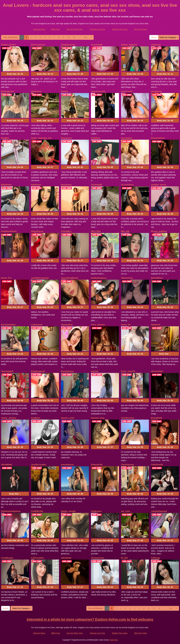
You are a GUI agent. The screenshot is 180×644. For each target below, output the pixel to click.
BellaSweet (6, 185)
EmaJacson (67, 138)
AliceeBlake (7, 465)
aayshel (95, 371)
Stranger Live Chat (97, 29)
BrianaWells (157, 418)
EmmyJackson (158, 138)
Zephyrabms (67, 325)
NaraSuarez (66, 185)
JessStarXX (156, 91)
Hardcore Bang (39, 29)
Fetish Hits (114, 640)
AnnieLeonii (127, 91)
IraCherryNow (38, 558)
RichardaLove (8, 91)
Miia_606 (125, 231)
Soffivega (155, 558)
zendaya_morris (159, 185)
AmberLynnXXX (9, 45)
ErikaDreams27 (38, 371)
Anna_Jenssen (98, 325)
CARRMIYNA (37, 511)
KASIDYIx (96, 138)
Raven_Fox (6, 278)
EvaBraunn (96, 511)
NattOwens (36, 185)
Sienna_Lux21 (68, 418)
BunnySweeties (8, 325)
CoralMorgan (7, 558)
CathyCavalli (157, 465)
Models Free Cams (120, 29)
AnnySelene (127, 138)
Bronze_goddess (159, 231)
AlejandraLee (37, 231)
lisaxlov (65, 91)
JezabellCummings (40, 278)
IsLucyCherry (127, 185)
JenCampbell (7, 371)
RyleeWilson (157, 278)
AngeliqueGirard (9, 231)
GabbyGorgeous (99, 278)
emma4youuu (67, 465)
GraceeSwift (97, 45)
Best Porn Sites (141, 29)
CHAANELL (66, 231)
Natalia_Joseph (68, 511)
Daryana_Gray (98, 418)
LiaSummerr (37, 325)
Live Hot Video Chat (74, 29)
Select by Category (168, 37)
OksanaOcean (98, 558)
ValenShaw (66, 558)
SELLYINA (96, 231)
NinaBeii (5, 138)
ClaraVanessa (127, 465)
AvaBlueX (36, 418)
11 (74, 37)
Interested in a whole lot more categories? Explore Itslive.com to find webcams (90, 619)
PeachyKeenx (67, 371)
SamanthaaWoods (70, 278)
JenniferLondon (39, 465)
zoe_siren (126, 511)
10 (68, 37)
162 (86, 37)
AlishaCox (156, 45)
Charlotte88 (96, 185)
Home (154, 37)
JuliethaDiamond (159, 511)
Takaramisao (127, 278)
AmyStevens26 (98, 91)
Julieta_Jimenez (9, 418)
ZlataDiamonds (68, 45)
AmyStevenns (128, 418)
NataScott (156, 325)
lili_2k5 (124, 558)
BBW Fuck (56, 29)
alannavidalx (157, 371)
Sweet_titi (126, 325)
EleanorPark (97, 465)
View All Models (10, 37)
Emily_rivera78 (128, 371)
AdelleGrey (36, 91)
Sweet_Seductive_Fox (41, 138)
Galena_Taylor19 (129, 45)
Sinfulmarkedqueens (11, 511)
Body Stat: (15, 74)
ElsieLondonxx (38, 45)
